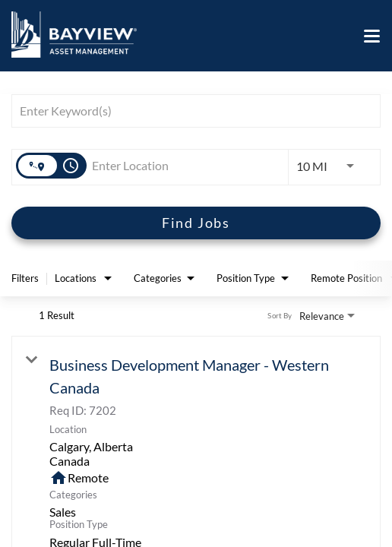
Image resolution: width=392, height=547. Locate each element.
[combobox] (188, 111)
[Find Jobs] (196, 223)
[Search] (196, 223)
